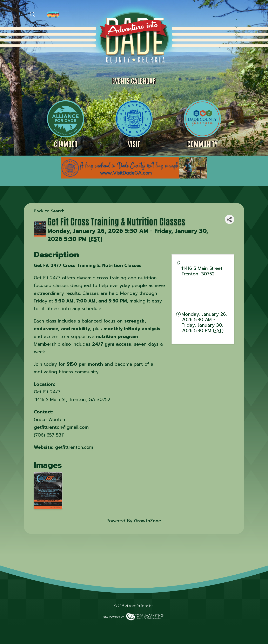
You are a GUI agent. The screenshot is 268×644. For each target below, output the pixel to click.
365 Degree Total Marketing (145, 617)
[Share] (230, 219)
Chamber (66, 144)
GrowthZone (148, 521)
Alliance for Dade (134, 37)
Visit (134, 144)
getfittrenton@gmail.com (61, 427)
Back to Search (49, 211)
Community (202, 144)
